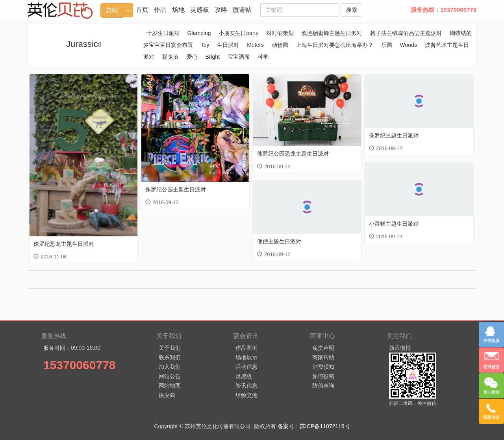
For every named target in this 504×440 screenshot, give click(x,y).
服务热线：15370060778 (444, 10)
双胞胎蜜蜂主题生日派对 (332, 33)
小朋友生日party (238, 33)
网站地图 (170, 386)
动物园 (280, 45)
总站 (112, 10)
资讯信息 (246, 386)
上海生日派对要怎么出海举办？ (335, 45)
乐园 (387, 45)
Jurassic (84, 44)
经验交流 (246, 395)
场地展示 (246, 357)
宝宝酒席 (239, 57)
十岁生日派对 (163, 33)
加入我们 (170, 367)
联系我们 (170, 357)
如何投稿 (323, 376)
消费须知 (323, 367)
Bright (212, 57)
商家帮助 (323, 357)
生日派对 (228, 45)
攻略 (221, 10)
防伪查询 (323, 386)
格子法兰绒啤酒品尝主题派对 (406, 33)
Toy (205, 45)
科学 (263, 57)
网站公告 (170, 376)
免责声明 (323, 348)
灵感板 (200, 10)
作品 (160, 10)
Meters (255, 45)
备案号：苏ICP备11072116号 (314, 426)
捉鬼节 (170, 57)
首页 (142, 10)
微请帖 (242, 10)
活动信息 (246, 367)
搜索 (352, 10)
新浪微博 (400, 348)
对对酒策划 (280, 33)
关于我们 (170, 348)
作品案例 (246, 348)
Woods (409, 45)
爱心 (192, 57)
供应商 (167, 395)
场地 (178, 10)
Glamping (199, 33)
